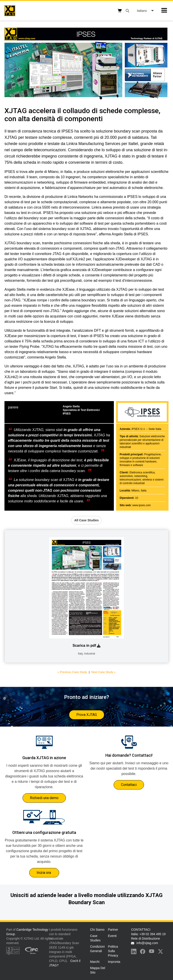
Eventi (112, 936)
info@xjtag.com (147, 943)
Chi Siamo (97, 930)
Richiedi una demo (44, 798)
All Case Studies (87, 520)
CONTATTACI (141, 930)
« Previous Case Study (72, 672)
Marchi (95, 962)
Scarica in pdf (86, 645)
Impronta (114, 962)
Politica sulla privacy (113, 951)
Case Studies (95, 938)
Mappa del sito (98, 970)
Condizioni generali (97, 949)
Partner (113, 930)
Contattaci (129, 785)
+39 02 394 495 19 (153, 934)
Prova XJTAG (87, 715)
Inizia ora (44, 873)
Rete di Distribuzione (145, 939)
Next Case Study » (103, 672)
